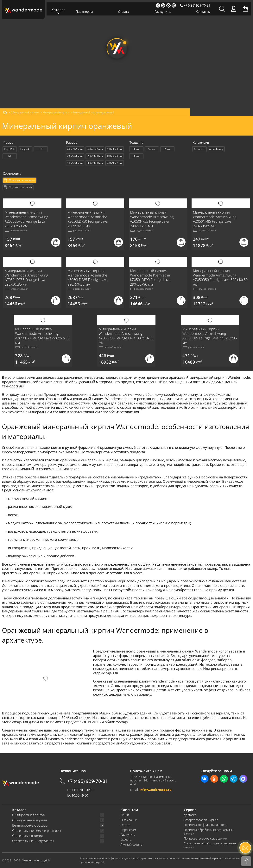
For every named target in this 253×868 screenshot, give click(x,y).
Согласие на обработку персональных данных (210, 845)
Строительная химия (27, 836)
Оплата (124, 12)
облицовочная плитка (225, 734)
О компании (129, 820)
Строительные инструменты (33, 841)
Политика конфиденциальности (206, 825)
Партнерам (84, 12)
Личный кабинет (132, 844)
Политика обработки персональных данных (209, 832)
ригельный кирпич (80, 734)
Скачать (126, 840)
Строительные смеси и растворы (37, 831)
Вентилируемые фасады (30, 826)
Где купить (163, 12)
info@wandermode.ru (155, 790)
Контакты (203, 12)
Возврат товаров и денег (201, 820)
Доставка (190, 815)
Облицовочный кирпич (29, 820)
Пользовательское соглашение (205, 838)
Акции (125, 815)
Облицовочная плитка (28, 815)
